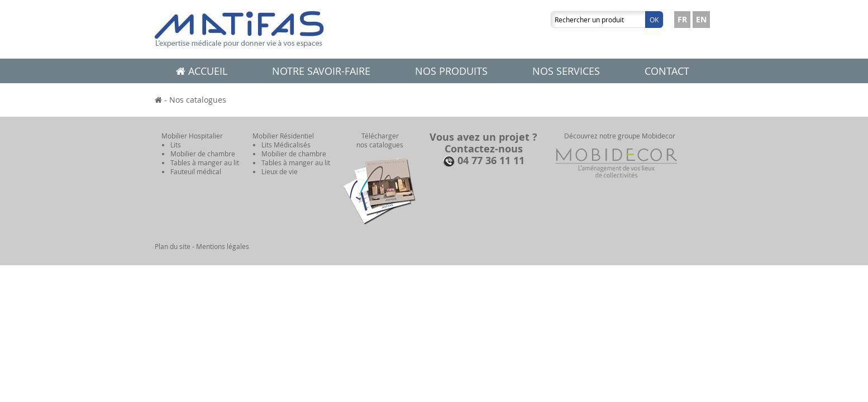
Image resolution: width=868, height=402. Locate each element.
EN (701, 19)
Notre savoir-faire (321, 71)
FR (682, 19)
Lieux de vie (280, 171)
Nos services (566, 71)
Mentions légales (223, 246)
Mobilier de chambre (203, 154)
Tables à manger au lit (205, 162)
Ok (654, 20)
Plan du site (173, 246)
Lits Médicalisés (286, 145)
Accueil (202, 71)
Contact (667, 71)
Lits (176, 145)
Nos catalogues (198, 100)
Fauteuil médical (196, 171)
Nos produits (451, 71)
